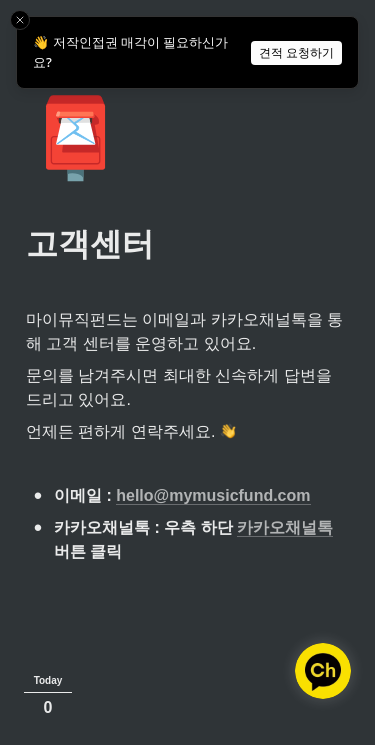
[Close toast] (20, 20)
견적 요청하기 (296, 52)
